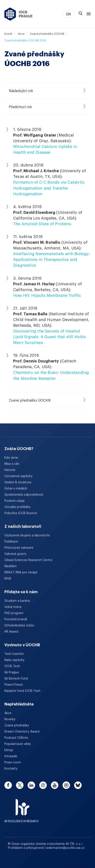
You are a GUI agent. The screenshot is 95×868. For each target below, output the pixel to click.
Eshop (9, 750)
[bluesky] (78, 785)
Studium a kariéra (17, 601)
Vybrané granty (15, 554)
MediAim (11, 566)
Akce (21, 34)
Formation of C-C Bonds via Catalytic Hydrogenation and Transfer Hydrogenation (49, 188)
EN (68, 14)
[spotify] (66, 785)
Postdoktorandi (16, 619)
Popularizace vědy (18, 744)
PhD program (14, 613)
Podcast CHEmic (16, 738)
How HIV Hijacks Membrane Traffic (47, 295)
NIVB (8, 579)
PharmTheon (14, 685)
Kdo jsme (11, 458)
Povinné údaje (14, 501)
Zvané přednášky (17, 726)
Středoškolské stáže (19, 626)
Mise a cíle (12, 464)
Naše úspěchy (14, 660)
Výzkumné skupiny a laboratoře (27, 536)
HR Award (11, 632)
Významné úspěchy (18, 476)
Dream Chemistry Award (22, 732)
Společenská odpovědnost (24, 495)
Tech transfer (14, 654)
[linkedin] (31, 785)
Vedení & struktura (18, 482)
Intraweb (11, 756)
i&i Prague (12, 672)
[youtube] (55, 785)
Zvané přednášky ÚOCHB (47, 34)
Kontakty (11, 769)
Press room (13, 763)
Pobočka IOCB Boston (21, 513)
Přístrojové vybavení (19, 548)
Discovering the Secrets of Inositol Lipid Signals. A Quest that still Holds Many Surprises (49, 337)
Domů (8, 34)
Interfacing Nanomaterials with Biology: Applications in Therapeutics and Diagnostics (52, 260)
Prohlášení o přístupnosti (26, 848)
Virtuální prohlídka (17, 507)
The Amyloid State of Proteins (42, 224)
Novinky (10, 719)
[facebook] (8, 785)
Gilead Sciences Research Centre (28, 560)
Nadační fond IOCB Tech (22, 691)
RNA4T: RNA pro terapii (21, 573)
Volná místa (13, 607)
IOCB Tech (12, 666)
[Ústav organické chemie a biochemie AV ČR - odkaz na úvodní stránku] (19, 14)
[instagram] (43, 785)
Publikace (11, 542)
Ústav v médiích (16, 489)
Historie (10, 470)
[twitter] (20, 785)
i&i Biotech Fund (16, 679)
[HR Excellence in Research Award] (21, 808)
